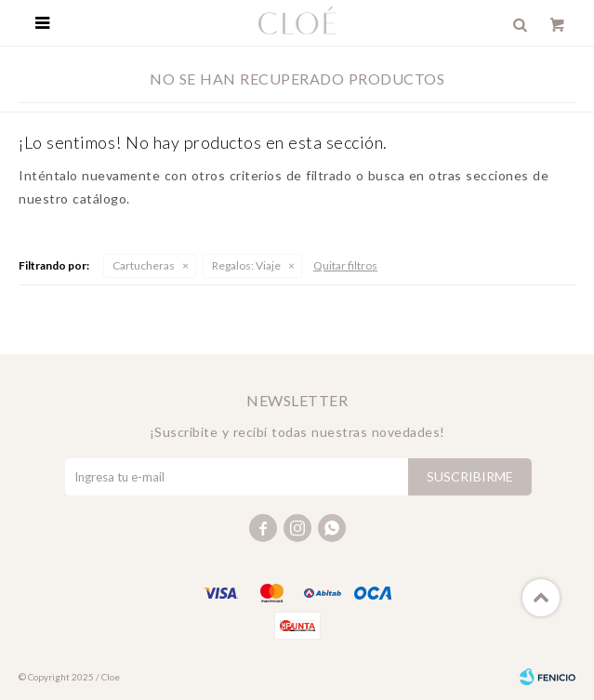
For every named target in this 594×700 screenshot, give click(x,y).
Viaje (246, 265)
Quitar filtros (345, 265)
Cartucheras (144, 265)
